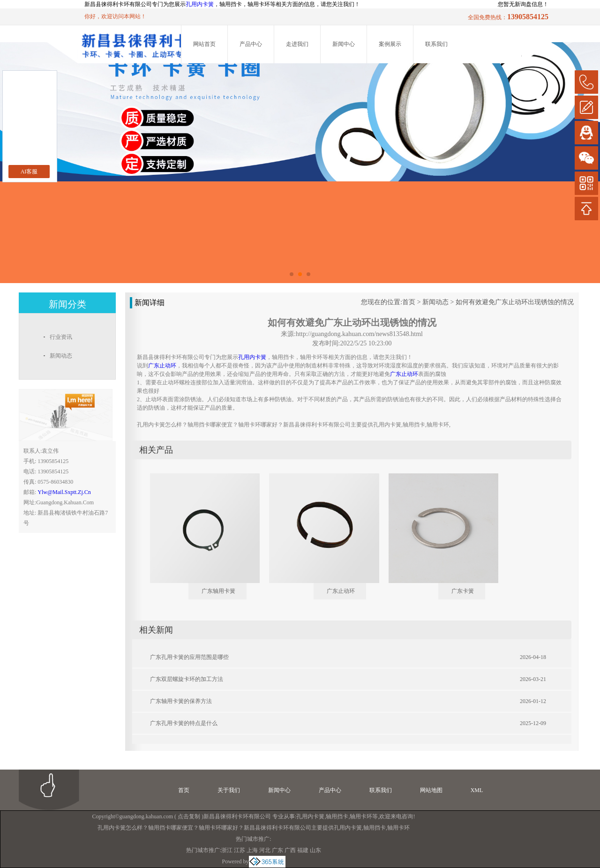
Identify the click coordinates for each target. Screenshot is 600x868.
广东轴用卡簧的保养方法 (181, 701)
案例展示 (390, 44)
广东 (277, 850)
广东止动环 (341, 591)
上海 (252, 850)
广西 (290, 850)
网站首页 (204, 44)
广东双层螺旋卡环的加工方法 (187, 679)
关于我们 (229, 790)
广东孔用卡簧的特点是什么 (184, 723)
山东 (315, 850)
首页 (409, 302)
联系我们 (436, 44)
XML (477, 790)
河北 (265, 850)
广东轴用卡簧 (218, 591)
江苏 (240, 850)
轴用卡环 (361, 816)
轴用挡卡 (337, 816)
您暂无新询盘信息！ (523, 4)
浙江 (227, 850)
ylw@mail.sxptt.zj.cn (64, 492)
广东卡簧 (463, 591)
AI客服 (29, 172)
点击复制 (189, 816)
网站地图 (431, 790)
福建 (303, 850)
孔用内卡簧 (200, 4)
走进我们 (297, 44)
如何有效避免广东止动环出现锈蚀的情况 (515, 302)
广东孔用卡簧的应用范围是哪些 (189, 657)
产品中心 (251, 44)
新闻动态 (435, 302)
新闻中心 (344, 44)
